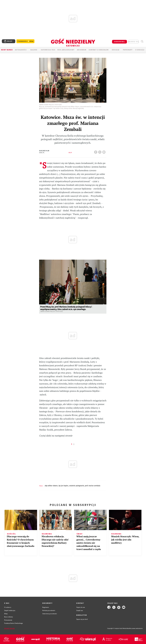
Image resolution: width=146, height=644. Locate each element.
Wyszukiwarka (142, 41)
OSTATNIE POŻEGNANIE (77, 486)
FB (96, 151)
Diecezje (116, 50)
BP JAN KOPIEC (64, 486)
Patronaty (128, 50)
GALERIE (34, 50)
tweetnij (100, 151)
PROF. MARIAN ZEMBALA (93, 486)
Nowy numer (7, 50)
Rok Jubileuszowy (66, 50)
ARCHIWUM (82, 50)
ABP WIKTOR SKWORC (51, 486)
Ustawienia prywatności (50, 614)
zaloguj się (133, 42)
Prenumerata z (25, 41)
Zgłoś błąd (9, 629)
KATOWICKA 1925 (48, 50)
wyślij (104, 151)
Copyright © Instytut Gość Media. (117, 628)
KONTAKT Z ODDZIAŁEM (99, 50)
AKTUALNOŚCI (21, 50)
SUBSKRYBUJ (119, 42)
